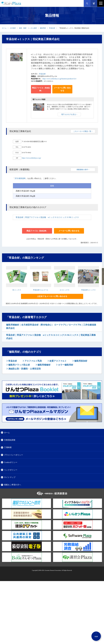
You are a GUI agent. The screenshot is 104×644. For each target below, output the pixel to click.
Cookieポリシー (11, 462)
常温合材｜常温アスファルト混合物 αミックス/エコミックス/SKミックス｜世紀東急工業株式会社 (51, 337)
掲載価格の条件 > (83, 170)
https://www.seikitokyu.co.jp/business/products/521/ (60, 79)
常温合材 (52, 28)
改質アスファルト (58, 361)
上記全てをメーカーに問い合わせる (52, 296)
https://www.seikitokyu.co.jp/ (32, 158)
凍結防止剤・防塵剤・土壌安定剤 (24, 369)
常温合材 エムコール (41, 290)
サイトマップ (10, 477)
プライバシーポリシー (14, 455)
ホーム (4, 28)
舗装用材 (43, 28)
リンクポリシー (11, 470)
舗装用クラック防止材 (19, 365)
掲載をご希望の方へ (13, 485)
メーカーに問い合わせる (62, 89)
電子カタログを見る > (69, 114)
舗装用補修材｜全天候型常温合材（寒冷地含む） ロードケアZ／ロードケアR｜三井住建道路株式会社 (51, 327)
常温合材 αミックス (88, 290)
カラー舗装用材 (65, 365)
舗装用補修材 (44, 365)
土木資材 (13, 28)
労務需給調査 (10, 440)
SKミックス (17, 290)
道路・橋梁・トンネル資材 (28, 28)
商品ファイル (41, 89)
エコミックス (65, 290)
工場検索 (8, 447)
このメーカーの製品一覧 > (83, 131)
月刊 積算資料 (20, 178)
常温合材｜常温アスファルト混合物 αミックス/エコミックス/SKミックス (47, 217)
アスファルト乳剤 (33, 361)
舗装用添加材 (80, 361)
